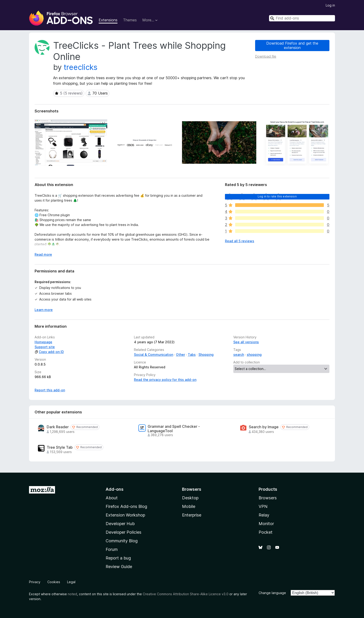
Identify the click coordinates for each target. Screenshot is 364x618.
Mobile (189, 506)
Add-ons (115, 489)
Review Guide (119, 567)
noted (72, 594)
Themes (130, 20)
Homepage (43, 342)
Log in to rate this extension (277, 196)
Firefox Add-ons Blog (126, 506)
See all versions (246, 342)
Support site (45, 347)
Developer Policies (123, 532)
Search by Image (264, 427)
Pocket (266, 532)
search (239, 355)
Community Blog (122, 541)
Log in (330, 5)
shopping (254, 355)
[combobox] (302, 18)
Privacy (35, 582)
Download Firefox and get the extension (292, 45)
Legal (71, 582)
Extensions (108, 20)
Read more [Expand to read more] (43, 254)
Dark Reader (58, 427)
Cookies (54, 582)
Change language (272, 593)
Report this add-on (50, 390)
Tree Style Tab (60, 447)
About (112, 498)
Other (180, 355)
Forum (112, 549)
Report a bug (118, 558)
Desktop (190, 498)
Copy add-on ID (49, 352)
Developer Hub (120, 524)
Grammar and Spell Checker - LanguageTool (174, 429)
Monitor (266, 524)
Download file (266, 56)
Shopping (206, 355)
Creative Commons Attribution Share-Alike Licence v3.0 (186, 594)
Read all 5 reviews (240, 241)
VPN (263, 506)
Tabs (192, 355)
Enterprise (192, 515)
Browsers (268, 498)
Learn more (44, 310)
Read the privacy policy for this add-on (165, 380)
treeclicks (81, 67)
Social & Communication (154, 355)
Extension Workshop (125, 515)
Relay (264, 515)
